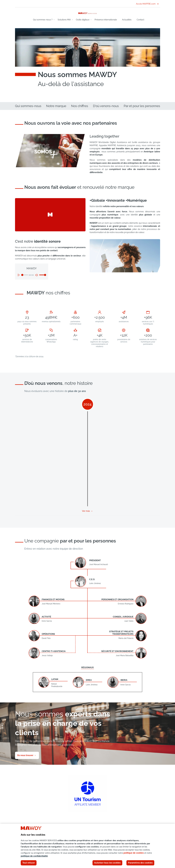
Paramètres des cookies (140, 863)
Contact (140, 20)
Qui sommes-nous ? (43, 20)
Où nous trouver (25, 755)
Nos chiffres (80, 106)
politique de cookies (134, 853)
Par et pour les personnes (142, 106)
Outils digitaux (83, 20)
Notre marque (56, 106)
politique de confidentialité (34, 856)
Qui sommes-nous (28, 106)
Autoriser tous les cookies (107, 863)
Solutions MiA (64, 20)
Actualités (127, 20)
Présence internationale (106, 20)
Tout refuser (29, 863)
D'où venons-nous (106, 106)
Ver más (86, 511)
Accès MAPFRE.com (147, 4)
